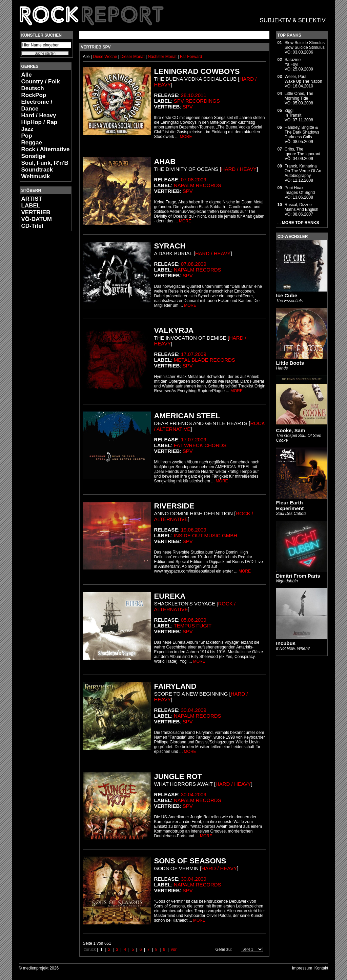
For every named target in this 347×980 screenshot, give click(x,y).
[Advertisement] (40, 338)
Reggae (32, 143)
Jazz (27, 129)
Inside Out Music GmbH (206, 535)
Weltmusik (36, 176)
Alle (27, 75)
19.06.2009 (194, 530)
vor (174, 949)
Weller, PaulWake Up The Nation (303, 79)
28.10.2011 (194, 95)
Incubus (286, 643)
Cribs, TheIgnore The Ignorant (302, 152)
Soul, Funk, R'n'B (45, 163)
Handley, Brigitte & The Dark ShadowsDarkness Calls (302, 132)
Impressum (302, 968)
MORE (186, 137)
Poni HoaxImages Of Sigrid (300, 190)
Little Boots (290, 363)
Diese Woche (105, 57)
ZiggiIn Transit (293, 113)
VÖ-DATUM (37, 219)
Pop (27, 136)
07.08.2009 (194, 179)
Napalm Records (198, 185)
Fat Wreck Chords (200, 445)
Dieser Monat (133, 57)
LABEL (31, 206)
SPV (188, 107)
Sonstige (34, 156)
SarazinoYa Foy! (293, 62)
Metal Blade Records (205, 360)
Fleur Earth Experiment (290, 505)
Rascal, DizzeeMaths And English (301, 207)
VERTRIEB (36, 212)
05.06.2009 (194, 620)
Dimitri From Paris (298, 576)
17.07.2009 (194, 354)
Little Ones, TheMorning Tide (299, 96)
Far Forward (191, 57)
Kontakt (321, 968)
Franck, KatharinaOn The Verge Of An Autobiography (303, 171)
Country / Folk (41, 82)
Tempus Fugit (193, 626)
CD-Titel (32, 226)
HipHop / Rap (39, 122)
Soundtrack (37, 170)
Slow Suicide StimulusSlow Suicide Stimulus (305, 45)
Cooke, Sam (291, 430)
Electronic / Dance (37, 105)
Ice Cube (287, 295)
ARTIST (32, 199)
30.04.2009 (194, 710)
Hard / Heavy (39, 115)
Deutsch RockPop (34, 92)
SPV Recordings (197, 101)
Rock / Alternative (46, 149)
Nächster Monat (162, 57)
